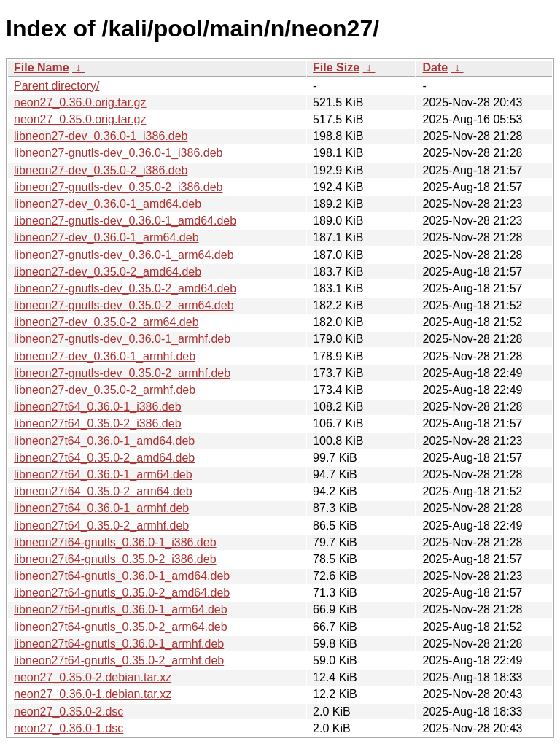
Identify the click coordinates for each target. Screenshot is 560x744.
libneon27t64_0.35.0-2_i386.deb (98, 423)
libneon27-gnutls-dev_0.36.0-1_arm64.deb (124, 255)
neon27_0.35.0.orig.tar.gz (80, 119)
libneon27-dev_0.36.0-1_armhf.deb (105, 356)
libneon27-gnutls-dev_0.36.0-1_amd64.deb (125, 221)
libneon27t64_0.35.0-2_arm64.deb (103, 491)
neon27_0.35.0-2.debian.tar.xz (93, 677)
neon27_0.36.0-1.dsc (69, 728)
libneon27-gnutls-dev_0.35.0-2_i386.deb (118, 187)
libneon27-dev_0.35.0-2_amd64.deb (108, 272)
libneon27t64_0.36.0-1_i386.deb (98, 407)
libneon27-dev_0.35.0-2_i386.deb (101, 170)
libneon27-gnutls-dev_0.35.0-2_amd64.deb (125, 288)
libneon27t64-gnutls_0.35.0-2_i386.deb (115, 559)
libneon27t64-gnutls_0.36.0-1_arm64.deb (121, 609)
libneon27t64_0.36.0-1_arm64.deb (103, 474)
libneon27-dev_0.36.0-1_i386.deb (101, 136)
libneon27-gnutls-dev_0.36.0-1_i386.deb (118, 153)
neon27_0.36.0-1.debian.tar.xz (93, 694)
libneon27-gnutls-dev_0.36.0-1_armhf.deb (122, 339)
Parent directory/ (57, 86)
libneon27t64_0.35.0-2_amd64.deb (104, 458)
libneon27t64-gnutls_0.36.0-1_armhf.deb (119, 644)
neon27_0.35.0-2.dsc (69, 712)
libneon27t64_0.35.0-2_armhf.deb (101, 526)
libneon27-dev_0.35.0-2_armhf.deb (105, 390)
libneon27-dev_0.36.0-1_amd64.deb (108, 204)
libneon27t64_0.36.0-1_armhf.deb (101, 508)
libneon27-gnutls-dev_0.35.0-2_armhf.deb (122, 373)
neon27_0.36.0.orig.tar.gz (80, 102)
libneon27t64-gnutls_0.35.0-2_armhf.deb (119, 660)
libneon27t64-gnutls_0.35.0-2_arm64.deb (121, 627)
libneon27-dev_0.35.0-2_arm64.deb (106, 322)
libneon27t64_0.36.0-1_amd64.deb (104, 441)
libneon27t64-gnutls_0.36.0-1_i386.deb (115, 542)
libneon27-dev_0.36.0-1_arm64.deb (106, 237)
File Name (42, 67)
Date (435, 67)
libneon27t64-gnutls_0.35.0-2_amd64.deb (122, 593)
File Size (336, 67)
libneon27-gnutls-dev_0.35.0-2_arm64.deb (124, 305)
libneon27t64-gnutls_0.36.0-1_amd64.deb (122, 576)
